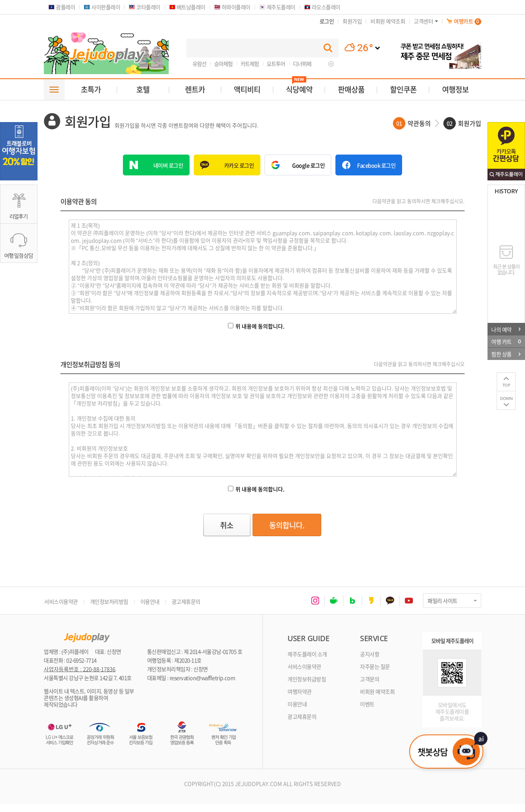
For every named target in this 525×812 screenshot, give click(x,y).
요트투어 (276, 64)
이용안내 (150, 601)
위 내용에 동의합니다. (256, 326)
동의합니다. (295, 525)
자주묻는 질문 (375, 666)
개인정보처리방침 (109, 601)
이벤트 (367, 704)
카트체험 (250, 64)
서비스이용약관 (61, 601)
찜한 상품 (506, 354)
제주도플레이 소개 (307, 654)
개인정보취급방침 (307, 679)
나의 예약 (506, 329)
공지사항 (370, 654)
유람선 (199, 64)
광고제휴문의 (186, 601)
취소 (232, 525)
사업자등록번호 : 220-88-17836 (80, 669)
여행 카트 (506, 341)
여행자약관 (300, 691)
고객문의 (370, 679)
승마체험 (223, 64)
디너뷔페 (302, 64)
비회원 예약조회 (377, 691)
